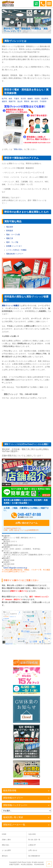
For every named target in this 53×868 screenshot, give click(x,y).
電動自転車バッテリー (15, 254)
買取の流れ (6, 845)
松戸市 (4, 99)
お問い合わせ (33, 850)
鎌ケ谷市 (34, 101)
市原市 (37, 99)
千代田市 (43, 101)
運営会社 (5, 856)
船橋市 (30, 99)
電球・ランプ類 (12, 242)
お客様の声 (32, 845)
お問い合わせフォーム (26, 523)
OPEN (49, 4)
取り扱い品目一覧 (34, 840)
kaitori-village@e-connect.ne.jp (15, 568)
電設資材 (10, 227)
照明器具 (10, 231)
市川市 (23, 99)
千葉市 (16, 99)
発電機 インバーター (14, 246)
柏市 (10, 99)
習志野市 (45, 99)
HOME (4, 834)
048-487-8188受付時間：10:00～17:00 (43, 4)
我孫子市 (12, 101)
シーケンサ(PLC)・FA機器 (16, 250)
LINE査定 (36, 4)
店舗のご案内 (6, 840)
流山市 (20, 101)
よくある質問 (6, 850)
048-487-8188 (26, 516)
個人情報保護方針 (34, 856)
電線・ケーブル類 (13, 235)
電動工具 (10, 238)
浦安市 (4, 101)
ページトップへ (49, 864)
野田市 (27, 101)
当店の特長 (32, 834)
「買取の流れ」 (18, 149)
